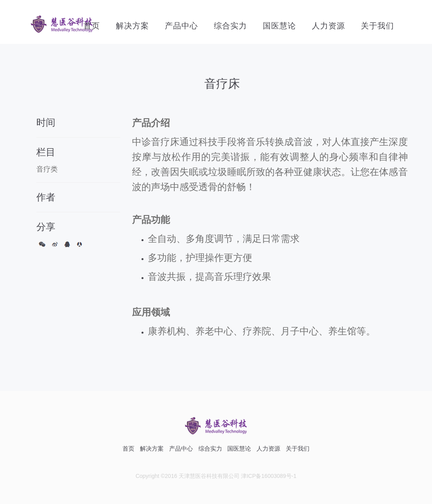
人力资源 (328, 26)
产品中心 (181, 26)
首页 (92, 26)
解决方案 (132, 26)
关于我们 (377, 26)
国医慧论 (279, 26)
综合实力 (230, 26)
